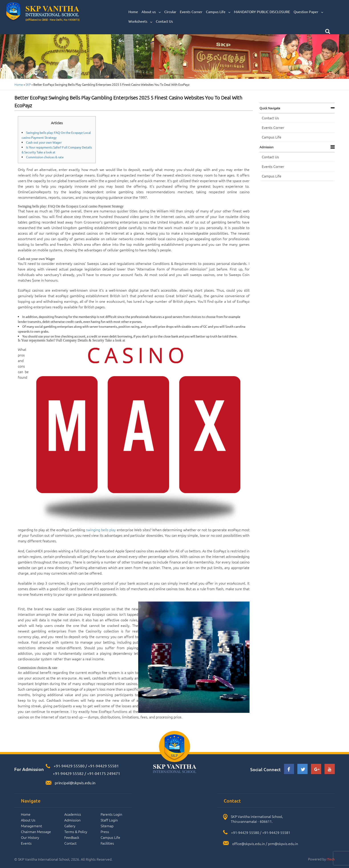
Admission (267, 147)
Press (105, 831)
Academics (73, 814)
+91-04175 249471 (104, 773)
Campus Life (218, 12)
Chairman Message (36, 831)
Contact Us (164, 21)
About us (151, 12)
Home (133, 12)
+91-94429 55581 (103, 766)
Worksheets (140, 21)
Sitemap (107, 826)
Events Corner (191, 12)
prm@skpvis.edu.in (283, 844)
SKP (28, 84)
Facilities (107, 843)
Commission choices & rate (45, 157)
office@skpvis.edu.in (249, 844)
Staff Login (109, 820)
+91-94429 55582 (68, 773)
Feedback (72, 837)
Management (31, 826)
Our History (30, 837)
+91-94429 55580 (69, 766)
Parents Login (111, 814)
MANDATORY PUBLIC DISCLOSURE (262, 12)
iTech (331, 859)
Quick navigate (270, 108)
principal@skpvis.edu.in (75, 783)
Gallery (70, 826)
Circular (170, 12)
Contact (70, 843)
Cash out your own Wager (44, 142)
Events (26, 843)
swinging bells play (101, 530)
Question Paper (308, 12)
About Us (28, 820)
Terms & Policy (76, 831)
